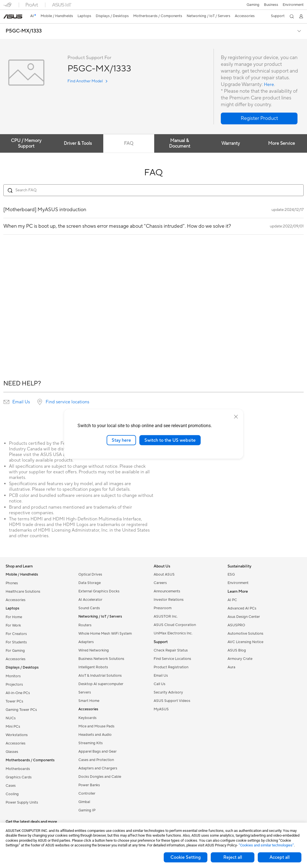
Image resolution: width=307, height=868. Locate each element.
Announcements (167, 591)
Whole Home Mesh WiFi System (105, 634)
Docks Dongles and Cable (100, 777)
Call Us (160, 684)
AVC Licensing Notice (245, 642)
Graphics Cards (19, 777)
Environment (293, 5)
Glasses (12, 752)
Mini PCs (13, 727)
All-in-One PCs (18, 693)
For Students (16, 642)
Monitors (13, 676)
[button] (252, 5)
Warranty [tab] (237, 143)
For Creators (16, 634)
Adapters (86, 642)
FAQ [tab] (132, 143)
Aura (231, 667)
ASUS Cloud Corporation (175, 625)
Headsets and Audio (95, 735)
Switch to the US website (170, 440)
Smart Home (89, 701)
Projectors (14, 685)
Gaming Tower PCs (21, 710)
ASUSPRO (236, 625)
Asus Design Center (244, 617)
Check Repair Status (171, 650)
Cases (11, 786)
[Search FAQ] (153, 190)
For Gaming (15, 651)
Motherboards (18, 769)
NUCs (11, 718)
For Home (14, 617)
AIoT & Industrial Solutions (100, 676)
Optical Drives (90, 574)
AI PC (232, 600)
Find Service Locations (172, 659)
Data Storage (90, 583)
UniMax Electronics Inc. (173, 633)
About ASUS (164, 574)
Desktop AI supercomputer (101, 684)
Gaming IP (87, 810)
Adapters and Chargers (98, 768)
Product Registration (171, 667)
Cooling (12, 794)
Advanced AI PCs (242, 608)
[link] (13, 17)
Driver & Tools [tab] (79, 143)
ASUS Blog (237, 650)
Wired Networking (94, 650)
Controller (87, 793)
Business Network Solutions (101, 659)
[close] (236, 416)
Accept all (280, 857)
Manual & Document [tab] (184, 143)
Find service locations (67, 402)
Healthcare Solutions (23, 592)
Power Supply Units (22, 802)
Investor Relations (169, 600)
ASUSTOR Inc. (166, 616)
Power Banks (89, 785)
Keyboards (87, 718)
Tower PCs (14, 701)
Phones (12, 583)
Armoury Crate (240, 659)
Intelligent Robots (93, 667)
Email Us (21, 402)
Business (271, 5)
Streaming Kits (91, 743)
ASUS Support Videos (172, 701)
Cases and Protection (96, 760)
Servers (85, 692)
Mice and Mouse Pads (96, 726)
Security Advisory (168, 692)
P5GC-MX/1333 (24, 31)
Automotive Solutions (245, 634)
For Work (13, 625)
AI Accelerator (90, 600)
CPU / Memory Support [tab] (26, 143)
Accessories (16, 600)
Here (269, 84)
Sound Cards (89, 608)
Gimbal (84, 802)
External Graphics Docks (99, 591)
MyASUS (161, 709)
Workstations (17, 735)
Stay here (121, 440)
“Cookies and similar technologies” (266, 845)
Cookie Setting (186, 857)
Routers (85, 625)
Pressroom (163, 608)
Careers (160, 583)
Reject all (233, 857)
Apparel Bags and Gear (98, 751)
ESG (231, 574)
